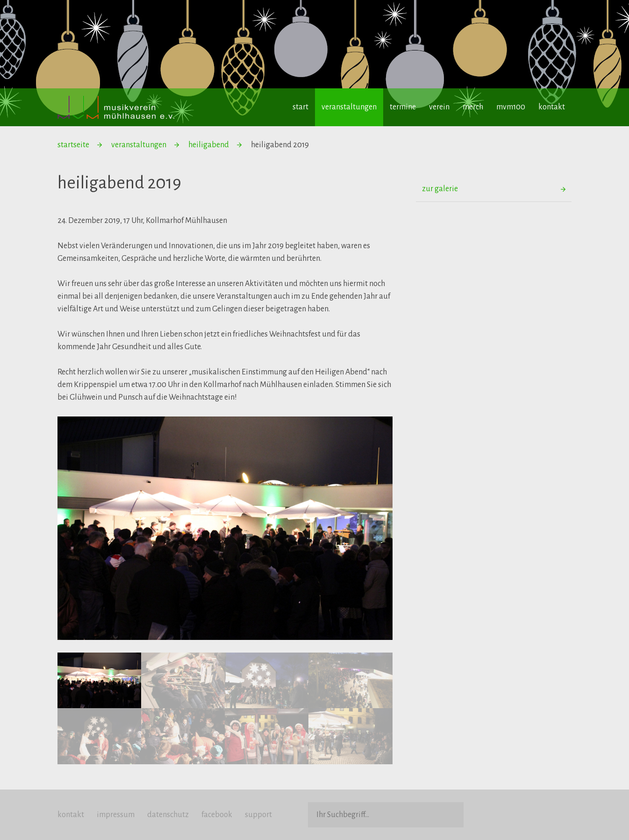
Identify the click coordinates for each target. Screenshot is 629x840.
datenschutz (168, 815)
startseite (73, 145)
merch (473, 107)
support (258, 815)
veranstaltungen (349, 107)
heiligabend (209, 145)
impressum (116, 815)
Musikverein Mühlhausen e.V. (116, 107)
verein (439, 107)
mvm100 (511, 107)
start (300, 107)
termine (403, 107)
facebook (217, 815)
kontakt (552, 107)
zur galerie (440, 189)
